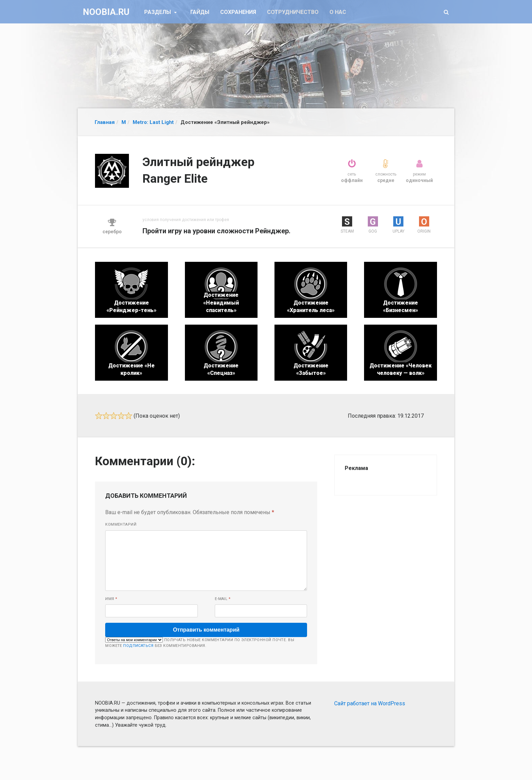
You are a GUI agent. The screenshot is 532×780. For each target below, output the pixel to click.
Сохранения (238, 12)
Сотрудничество (293, 12)
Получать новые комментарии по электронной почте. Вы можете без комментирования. (200, 642)
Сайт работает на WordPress (370, 703)
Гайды (200, 12)
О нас (338, 12)
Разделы (158, 12)
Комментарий (121, 524)
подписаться (138, 646)
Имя (111, 599)
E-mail (223, 599)
